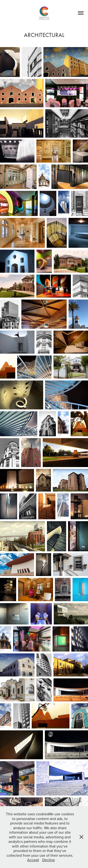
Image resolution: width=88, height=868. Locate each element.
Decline (49, 860)
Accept (33, 860)
